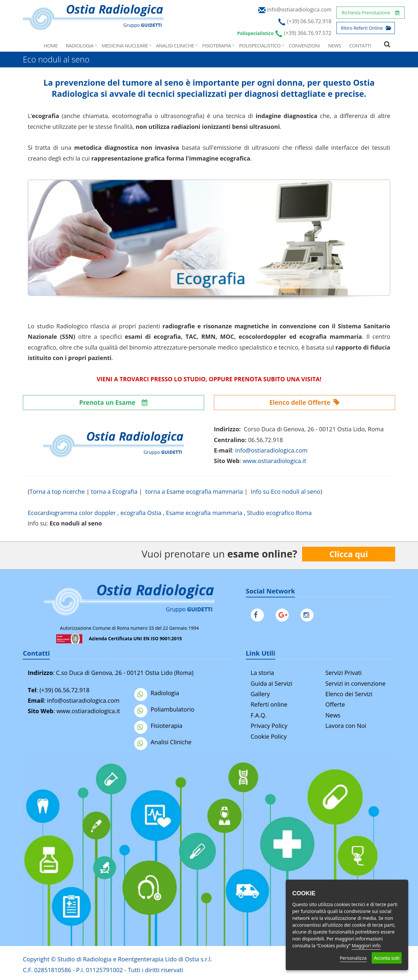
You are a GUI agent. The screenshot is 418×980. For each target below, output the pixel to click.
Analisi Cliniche (175, 45)
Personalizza (353, 958)
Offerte (335, 704)
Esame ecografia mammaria (204, 513)
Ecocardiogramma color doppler (72, 513)
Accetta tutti (387, 958)
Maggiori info (366, 946)
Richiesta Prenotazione (370, 13)
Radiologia (80, 45)
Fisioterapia (217, 45)
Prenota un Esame (114, 403)
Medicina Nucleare (125, 45)
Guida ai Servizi (272, 683)
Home (51, 45)
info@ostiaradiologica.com (83, 700)
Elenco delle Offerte (305, 403)
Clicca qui (348, 554)
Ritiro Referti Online (366, 28)
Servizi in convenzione (355, 683)
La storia (263, 673)
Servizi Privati (343, 673)
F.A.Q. (259, 715)
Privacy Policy (269, 726)
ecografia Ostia (141, 513)
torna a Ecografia (114, 491)
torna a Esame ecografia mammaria (194, 491)
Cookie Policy (269, 736)
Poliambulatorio (164, 709)
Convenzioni (304, 45)
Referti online (269, 704)
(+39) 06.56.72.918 (64, 690)
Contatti (360, 45)
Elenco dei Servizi (349, 694)
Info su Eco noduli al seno (286, 491)
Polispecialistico (260, 45)
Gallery (260, 694)
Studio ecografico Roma (279, 513)
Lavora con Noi (346, 726)
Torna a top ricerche (57, 491)
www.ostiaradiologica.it (274, 461)
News (334, 45)
